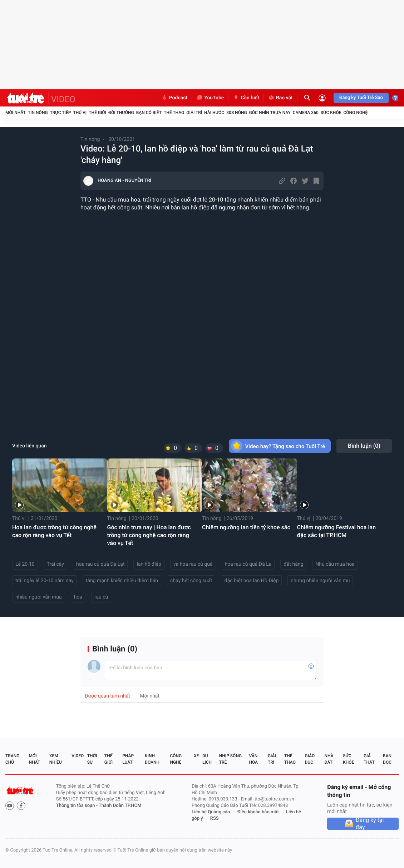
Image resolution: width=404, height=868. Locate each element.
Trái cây (55, 564)
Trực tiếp (61, 113)
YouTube (210, 98)
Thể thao (174, 113)
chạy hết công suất (191, 581)
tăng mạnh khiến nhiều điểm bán (122, 581)
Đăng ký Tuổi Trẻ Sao (361, 98)
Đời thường (121, 113)
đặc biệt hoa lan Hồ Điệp (251, 581)
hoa (78, 597)
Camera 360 (306, 113)
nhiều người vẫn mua (39, 597)
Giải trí (194, 113)
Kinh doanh (152, 759)
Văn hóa (253, 759)
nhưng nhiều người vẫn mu (320, 581)
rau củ (101, 597)
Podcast (174, 98)
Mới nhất (16, 113)
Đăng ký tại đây (370, 824)
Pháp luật (128, 759)
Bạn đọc (387, 759)
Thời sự (92, 759)
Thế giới (97, 113)
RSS (215, 819)
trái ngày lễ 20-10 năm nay (45, 581)
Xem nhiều (56, 759)
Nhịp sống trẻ (230, 759)
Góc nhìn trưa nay (270, 113)
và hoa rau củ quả (193, 564)
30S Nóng (237, 113)
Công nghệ (355, 113)
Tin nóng (38, 113)
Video (78, 756)
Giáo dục (310, 759)
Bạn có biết (149, 113)
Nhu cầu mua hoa (335, 564)
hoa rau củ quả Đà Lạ (248, 564)
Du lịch (207, 759)
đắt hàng (293, 564)
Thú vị (80, 113)
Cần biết (246, 98)
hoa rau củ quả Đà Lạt (100, 564)
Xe (196, 756)
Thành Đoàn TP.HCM (120, 806)
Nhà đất (329, 759)
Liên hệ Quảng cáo (211, 812)
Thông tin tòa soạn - (77, 806)
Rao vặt (280, 98)
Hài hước (214, 113)
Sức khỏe (331, 113)
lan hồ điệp (149, 564)
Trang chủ (12, 759)
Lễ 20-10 (25, 564)
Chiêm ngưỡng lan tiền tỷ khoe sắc (246, 527)
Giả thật (369, 759)
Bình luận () (364, 446)
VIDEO (63, 99)
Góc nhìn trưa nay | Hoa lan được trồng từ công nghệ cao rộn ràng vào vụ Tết (149, 535)
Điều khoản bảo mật (258, 812)
